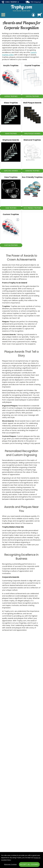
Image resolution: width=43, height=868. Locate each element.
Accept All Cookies (29, 864)
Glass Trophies (11, 103)
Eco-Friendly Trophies (32, 177)
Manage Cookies (10, 864)
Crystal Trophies (32, 65)
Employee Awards (11, 140)
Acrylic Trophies (11, 65)
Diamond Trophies (32, 140)
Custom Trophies (11, 214)
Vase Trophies (11, 177)
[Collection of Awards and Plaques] (21, 39)
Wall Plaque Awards (32, 103)
